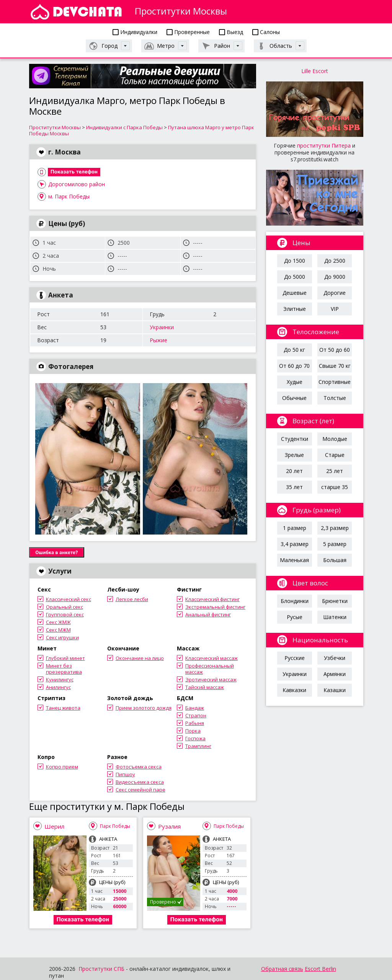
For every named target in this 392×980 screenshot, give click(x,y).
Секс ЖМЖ (58, 622)
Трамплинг (198, 746)
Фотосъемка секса (139, 767)
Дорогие (335, 293)
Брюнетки (335, 601)
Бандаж (195, 708)
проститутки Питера (324, 145)
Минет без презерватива (64, 669)
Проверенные (188, 32)
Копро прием (62, 767)
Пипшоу (125, 774)
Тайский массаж (205, 687)
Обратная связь (282, 969)
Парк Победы (115, 826)
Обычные (294, 398)
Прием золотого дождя (144, 708)
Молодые (335, 439)
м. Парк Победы (69, 196)
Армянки (335, 674)
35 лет (294, 487)
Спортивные (335, 382)
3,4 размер (295, 544)
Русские (295, 658)
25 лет (335, 471)
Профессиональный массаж (210, 669)
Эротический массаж (211, 679)
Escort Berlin (320, 969)
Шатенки (335, 617)
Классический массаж (212, 658)
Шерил (54, 826)
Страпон (196, 715)
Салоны (266, 32)
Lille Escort (315, 71)
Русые (295, 617)
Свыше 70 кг (335, 366)
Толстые (335, 398)
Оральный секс (65, 607)
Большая (335, 560)
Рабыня (195, 723)
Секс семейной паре (140, 790)
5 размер (335, 544)
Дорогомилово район (77, 184)
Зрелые (294, 455)
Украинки (162, 327)
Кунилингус (60, 679)
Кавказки (294, 690)
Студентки (295, 439)
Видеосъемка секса (140, 782)
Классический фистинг (212, 599)
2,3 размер (335, 528)
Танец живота (63, 708)
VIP (335, 309)
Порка (193, 731)
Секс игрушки (62, 637)
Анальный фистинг (208, 614)
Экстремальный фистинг (215, 607)
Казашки (335, 690)
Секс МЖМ (58, 630)
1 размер (295, 528)
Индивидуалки (135, 32)
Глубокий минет (65, 658)
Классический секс (69, 599)
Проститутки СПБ (101, 969)
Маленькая (294, 560)
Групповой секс (65, 614)
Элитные (295, 309)
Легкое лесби (132, 599)
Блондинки (295, 601)
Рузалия (169, 826)
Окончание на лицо (140, 658)
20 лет (294, 471)
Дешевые (295, 293)
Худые (295, 382)
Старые (335, 455)
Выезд (231, 32)
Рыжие (158, 340)
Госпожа (195, 738)
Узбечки (335, 658)
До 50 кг (294, 350)
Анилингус (58, 687)
